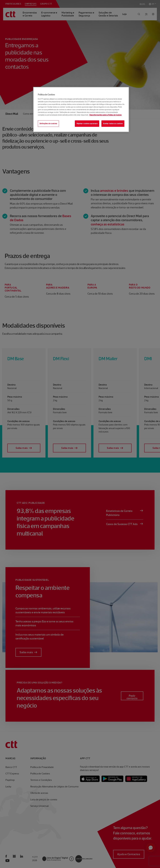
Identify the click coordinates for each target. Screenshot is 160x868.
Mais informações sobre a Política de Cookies (105, 115)
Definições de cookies (48, 124)
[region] (81, 110)
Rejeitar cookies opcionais (87, 124)
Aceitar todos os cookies (113, 124)
